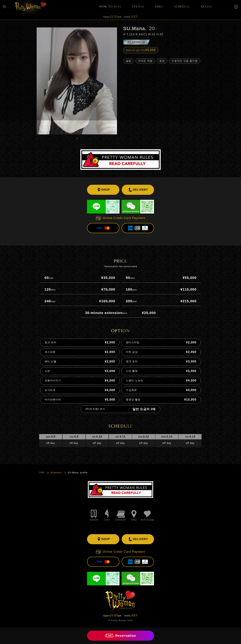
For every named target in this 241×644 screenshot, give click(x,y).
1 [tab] (77, 138)
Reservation (121, 636)
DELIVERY (138, 190)
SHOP (103, 190)
